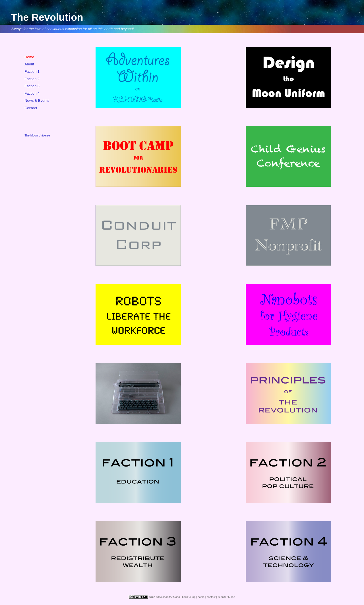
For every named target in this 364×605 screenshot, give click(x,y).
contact (211, 597)
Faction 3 (32, 86)
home (201, 597)
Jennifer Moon (227, 597)
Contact (31, 108)
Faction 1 (32, 72)
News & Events (37, 101)
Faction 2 (32, 79)
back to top (189, 597)
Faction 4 (32, 93)
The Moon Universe (37, 135)
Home (29, 57)
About (29, 64)
